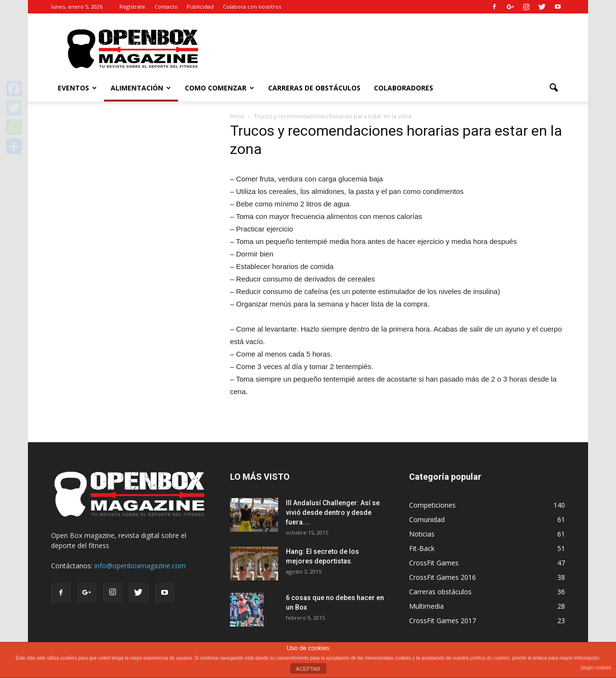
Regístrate (132, 6)
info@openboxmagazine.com (140, 566)
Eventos (77, 88)
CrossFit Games (434, 563)
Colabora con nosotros (252, 6)
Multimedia (426, 606)
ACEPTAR (308, 669)
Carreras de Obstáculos (314, 88)
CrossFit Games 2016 (443, 577)
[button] (553, 88)
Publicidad (200, 6)
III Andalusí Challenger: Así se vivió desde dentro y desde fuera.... (333, 512)
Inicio (237, 116)
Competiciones (432, 505)
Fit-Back (422, 548)
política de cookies (490, 658)
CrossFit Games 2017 (443, 620)
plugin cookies (596, 668)
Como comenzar (219, 88)
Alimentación (141, 88)
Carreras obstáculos (440, 592)
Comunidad (427, 519)
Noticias (422, 534)
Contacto (166, 6)
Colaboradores (404, 88)
